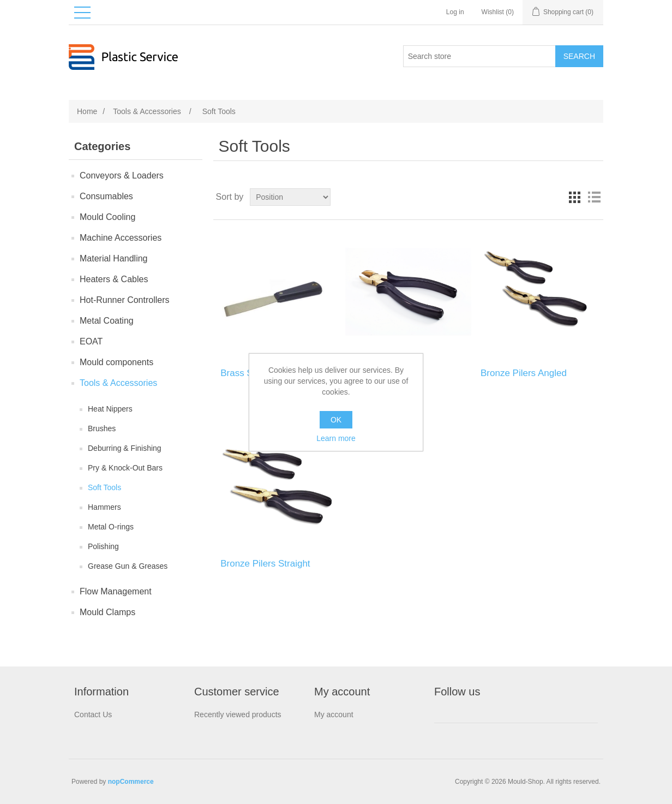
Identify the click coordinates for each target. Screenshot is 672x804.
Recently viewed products (238, 714)
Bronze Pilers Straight (265, 564)
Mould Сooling (107, 217)
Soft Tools (104, 487)
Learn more (336, 438)
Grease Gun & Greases (128, 566)
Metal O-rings (111, 527)
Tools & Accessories (118, 383)
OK (336, 420)
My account (334, 714)
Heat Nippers (110, 409)
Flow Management (116, 591)
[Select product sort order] (290, 197)
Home (87, 111)
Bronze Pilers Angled (524, 373)
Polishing (103, 546)
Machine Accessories (121, 238)
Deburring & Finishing (125, 448)
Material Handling (114, 258)
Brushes (102, 428)
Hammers (104, 507)
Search (579, 56)
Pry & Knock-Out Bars (125, 468)
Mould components (116, 362)
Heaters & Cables (114, 279)
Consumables (106, 196)
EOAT (91, 341)
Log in (455, 12)
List (594, 197)
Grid (574, 197)
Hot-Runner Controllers (125, 300)
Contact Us (93, 714)
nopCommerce (131, 782)
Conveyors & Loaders (122, 175)
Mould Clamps (107, 612)
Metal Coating (107, 321)
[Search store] (479, 56)
